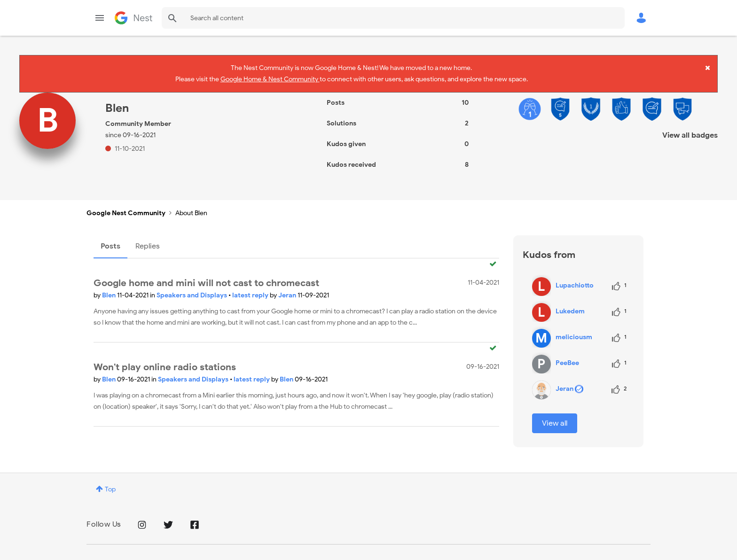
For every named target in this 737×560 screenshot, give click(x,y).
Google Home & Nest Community (270, 78)
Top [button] (110, 484)
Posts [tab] (110, 241)
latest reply (251, 290)
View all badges (690, 130)
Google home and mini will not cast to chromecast (206, 278)
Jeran (288, 290)
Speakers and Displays (192, 290)
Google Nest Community (133, 18)
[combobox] (393, 18)
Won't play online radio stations (165, 362)
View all (555, 418)
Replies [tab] (148, 241)
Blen (110, 290)
